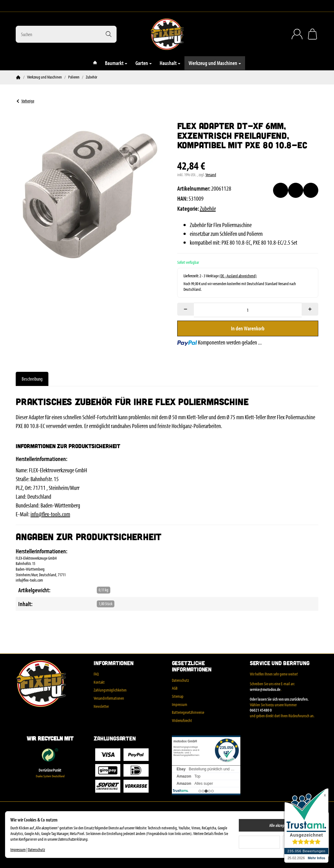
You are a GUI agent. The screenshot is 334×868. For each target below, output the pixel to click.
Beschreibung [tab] (32, 379)
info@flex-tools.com (50, 514)
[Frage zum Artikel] (311, 190)
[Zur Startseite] (167, 34)
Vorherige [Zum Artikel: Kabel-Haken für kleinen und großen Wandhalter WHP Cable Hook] (25, 101)
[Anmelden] (297, 34)
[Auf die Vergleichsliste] (296, 190)
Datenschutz (36, 849)
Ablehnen (259, 842)
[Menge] (248, 310)
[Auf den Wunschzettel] (281, 190)
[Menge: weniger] (186, 309)
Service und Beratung (280, 663)
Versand (211, 175)
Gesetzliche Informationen (192, 666)
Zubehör (208, 208)
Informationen (113, 663)
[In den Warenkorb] (248, 328)
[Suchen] (66, 34)
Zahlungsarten (115, 739)
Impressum (18, 849)
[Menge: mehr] (310, 309)
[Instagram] (18, 6)
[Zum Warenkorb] (312, 34)
